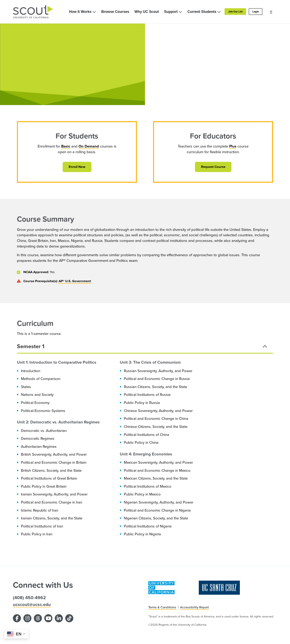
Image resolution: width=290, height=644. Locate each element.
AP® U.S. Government (75, 281)
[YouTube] (48, 618)
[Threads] (38, 618)
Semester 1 (31, 346)
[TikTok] (69, 618)
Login (256, 12)
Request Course (213, 167)
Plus (233, 146)
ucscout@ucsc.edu (32, 604)
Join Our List (235, 12)
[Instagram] (27, 618)
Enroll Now (77, 167)
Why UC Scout (147, 12)
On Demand (89, 146)
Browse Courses (115, 12)
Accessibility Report (194, 607)
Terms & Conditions (162, 607)
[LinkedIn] (59, 618)
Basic (66, 146)
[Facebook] (17, 618)
